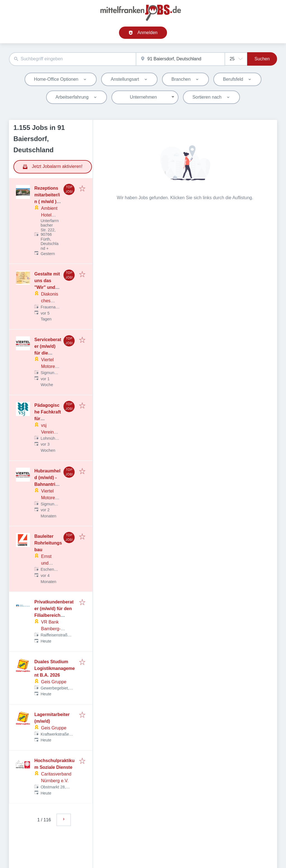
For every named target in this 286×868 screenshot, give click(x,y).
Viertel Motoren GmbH (49, 366)
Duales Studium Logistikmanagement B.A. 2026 (55, 668)
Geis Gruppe (54, 682)
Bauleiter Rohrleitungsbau (48, 543)
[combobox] (72, 59)
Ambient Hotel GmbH (49, 215)
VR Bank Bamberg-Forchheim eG (55, 629)
